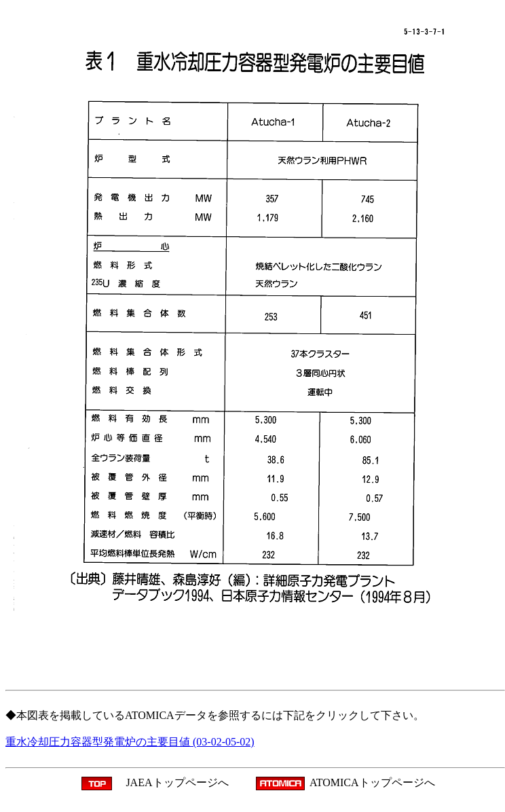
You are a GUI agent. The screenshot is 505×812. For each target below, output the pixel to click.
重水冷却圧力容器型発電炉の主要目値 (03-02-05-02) (130, 742)
